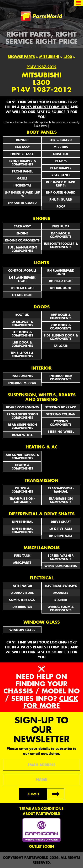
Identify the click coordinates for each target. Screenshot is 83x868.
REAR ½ (61, 161)
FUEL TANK (22, 555)
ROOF (61, 206)
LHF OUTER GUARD (22, 203)
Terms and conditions (41, 809)
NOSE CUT (61, 154)
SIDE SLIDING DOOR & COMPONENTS (61, 337)
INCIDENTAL (22, 185)
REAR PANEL (61, 175)
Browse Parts (21, 57)
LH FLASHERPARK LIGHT (22, 279)
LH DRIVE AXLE (61, 529)
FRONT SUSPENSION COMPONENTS (22, 416)
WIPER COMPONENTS (61, 566)
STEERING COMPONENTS (61, 423)
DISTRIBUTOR (22, 607)
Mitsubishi (49, 57)
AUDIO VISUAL (22, 593)
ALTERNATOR (22, 586)
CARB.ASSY (22, 226)
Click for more (51, 702)
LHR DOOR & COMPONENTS (22, 344)
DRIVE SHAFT (61, 522)
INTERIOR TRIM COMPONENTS (61, 377)
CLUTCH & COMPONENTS (22, 490)
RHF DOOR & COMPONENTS (61, 316)
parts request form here (45, 107)
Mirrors (61, 147)
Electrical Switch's (61, 586)
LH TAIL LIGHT (22, 295)
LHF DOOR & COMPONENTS (22, 334)
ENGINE (22, 233)
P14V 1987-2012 (41, 67)
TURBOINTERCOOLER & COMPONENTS (61, 245)
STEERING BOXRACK (61, 407)
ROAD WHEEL (22, 435)
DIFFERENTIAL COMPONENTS (22, 530)
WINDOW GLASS (22, 630)
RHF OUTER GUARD (61, 192)
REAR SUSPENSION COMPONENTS (22, 426)
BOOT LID (22, 315)
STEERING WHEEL (61, 432)
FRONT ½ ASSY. (22, 154)
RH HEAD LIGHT (61, 281)
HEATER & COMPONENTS (22, 467)
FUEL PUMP (61, 226)
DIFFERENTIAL (22, 522)
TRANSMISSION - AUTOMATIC (22, 500)
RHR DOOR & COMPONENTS (61, 327)
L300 (68, 57)
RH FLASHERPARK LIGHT (61, 272)
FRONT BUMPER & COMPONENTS (22, 163)
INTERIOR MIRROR (22, 383)
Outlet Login (41, 846)
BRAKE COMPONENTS (22, 407)
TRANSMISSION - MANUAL (61, 490)
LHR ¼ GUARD (61, 140)
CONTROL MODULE (22, 270)
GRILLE (22, 178)
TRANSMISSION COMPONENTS (61, 500)
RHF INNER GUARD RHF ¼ (61, 184)
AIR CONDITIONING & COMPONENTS (22, 456)
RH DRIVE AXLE (61, 536)
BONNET (22, 140)
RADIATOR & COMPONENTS (61, 235)
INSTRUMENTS (22, 376)
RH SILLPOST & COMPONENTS (22, 354)
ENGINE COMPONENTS (22, 240)
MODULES (61, 593)
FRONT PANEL (22, 171)
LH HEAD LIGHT (22, 288)
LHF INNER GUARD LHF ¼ (22, 194)
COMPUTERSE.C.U (22, 600)
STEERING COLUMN (61, 414)
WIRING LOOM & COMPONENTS (61, 608)
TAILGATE (61, 346)
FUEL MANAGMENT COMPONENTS (22, 249)
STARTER (61, 600)
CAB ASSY (22, 147)
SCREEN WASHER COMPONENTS (61, 557)
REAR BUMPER (61, 168)
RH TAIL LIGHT (61, 288)
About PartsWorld (41, 813)
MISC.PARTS (22, 562)
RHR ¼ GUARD (61, 199)
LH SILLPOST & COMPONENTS (22, 323)
